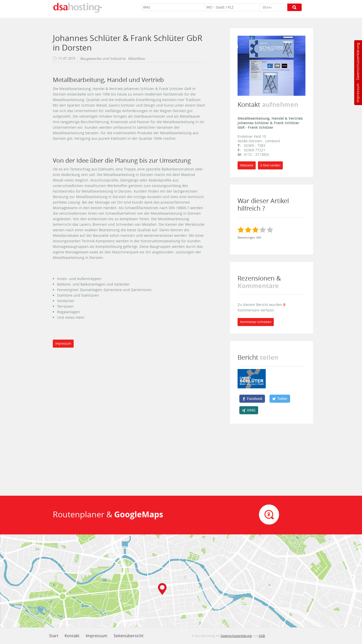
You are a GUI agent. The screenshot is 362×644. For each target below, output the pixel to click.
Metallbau (137, 59)
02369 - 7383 (255, 145)
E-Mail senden (270, 165)
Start (54, 636)
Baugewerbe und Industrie (103, 59)
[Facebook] (252, 399)
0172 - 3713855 (257, 154)
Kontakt (72, 636)
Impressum (358, 93)
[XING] (249, 410)
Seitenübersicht (129, 636)
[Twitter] (280, 399)
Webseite (247, 165)
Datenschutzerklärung (358, 61)
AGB (262, 636)
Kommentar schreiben (256, 322)
